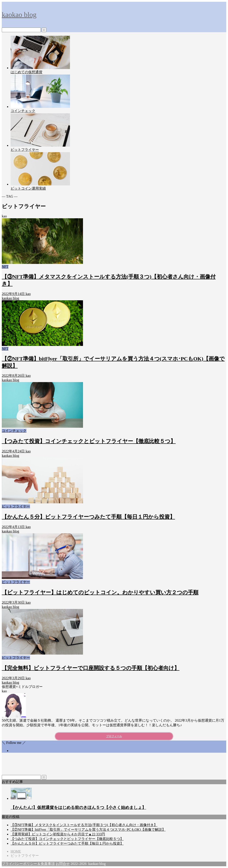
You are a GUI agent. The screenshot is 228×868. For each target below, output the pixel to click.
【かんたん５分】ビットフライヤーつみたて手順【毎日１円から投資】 (67, 843)
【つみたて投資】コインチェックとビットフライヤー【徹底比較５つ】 (67, 839)
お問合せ (63, 864)
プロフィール (114, 736)
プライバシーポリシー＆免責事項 (28, 864)
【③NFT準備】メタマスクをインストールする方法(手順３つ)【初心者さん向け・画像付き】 (84, 825)
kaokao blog (19, 15)
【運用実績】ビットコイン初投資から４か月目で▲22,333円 (58, 834)
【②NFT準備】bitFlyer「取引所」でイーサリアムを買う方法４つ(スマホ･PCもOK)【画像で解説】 (88, 830)
